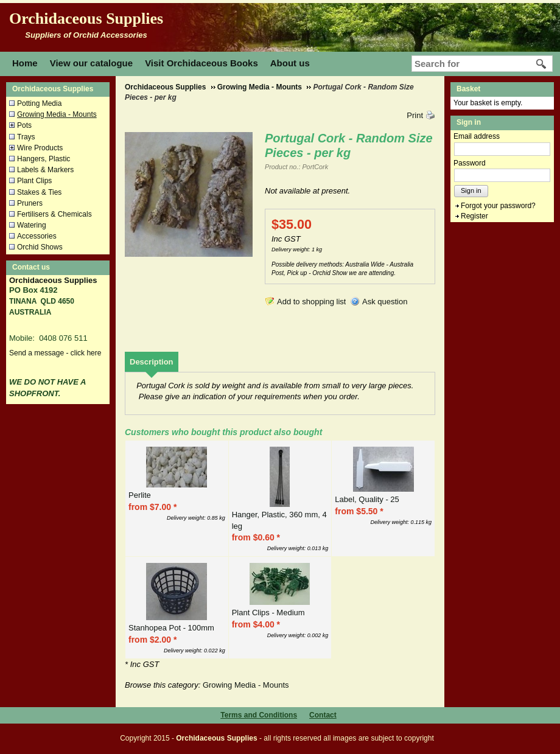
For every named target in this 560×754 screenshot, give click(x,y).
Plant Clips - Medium (268, 613)
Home (25, 63)
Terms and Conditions (259, 715)
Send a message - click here (55, 353)
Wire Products (40, 148)
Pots (24, 125)
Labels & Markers (45, 170)
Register (474, 216)
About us (290, 63)
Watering (32, 225)
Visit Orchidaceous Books (201, 63)
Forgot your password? (498, 206)
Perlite (140, 495)
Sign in (471, 190)
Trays (26, 137)
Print (415, 115)
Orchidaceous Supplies (86, 19)
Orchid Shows (40, 247)
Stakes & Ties (39, 192)
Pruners (30, 203)
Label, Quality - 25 (367, 499)
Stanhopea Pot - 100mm (171, 628)
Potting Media (39, 103)
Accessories (37, 236)
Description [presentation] (152, 362)
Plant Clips (34, 181)
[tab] (152, 362)
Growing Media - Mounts (57, 114)
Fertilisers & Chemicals (54, 214)
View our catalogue (91, 63)
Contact (323, 715)
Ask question (385, 302)
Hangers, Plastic (44, 159)
